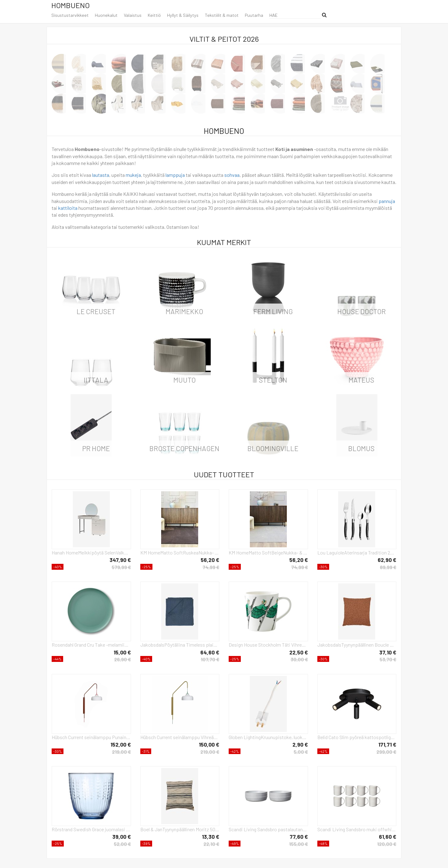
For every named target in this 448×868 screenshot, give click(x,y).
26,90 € (123, 659)
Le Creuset (96, 311)
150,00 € (209, 744)
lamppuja (175, 175)
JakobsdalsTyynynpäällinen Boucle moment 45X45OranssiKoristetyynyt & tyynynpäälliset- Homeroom (357, 645)
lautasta (101, 175)
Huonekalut (106, 15)
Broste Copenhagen (184, 448)
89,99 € (388, 567)
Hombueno (70, 5)
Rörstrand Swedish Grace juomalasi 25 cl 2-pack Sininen (91, 829)
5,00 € (301, 752)
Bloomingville (273, 448)
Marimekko (184, 311)
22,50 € (299, 652)
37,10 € (388, 652)
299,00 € (386, 752)
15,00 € (122, 652)
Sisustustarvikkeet (70, 15)
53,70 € (388, 659)
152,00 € (121, 744)
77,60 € (299, 837)
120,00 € (387, 844)
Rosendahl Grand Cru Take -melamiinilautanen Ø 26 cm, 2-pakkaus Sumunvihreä (91, 645)
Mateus (361, 380)
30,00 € (299, 659)
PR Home (96, 448)
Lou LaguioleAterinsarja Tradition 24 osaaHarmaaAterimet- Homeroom (357, 552)
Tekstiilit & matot (222, 15)
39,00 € (122, 837)
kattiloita (68, 208)
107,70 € (210, 659)
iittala (96, 380)
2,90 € (300, 744)
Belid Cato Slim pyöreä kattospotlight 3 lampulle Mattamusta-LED (357, 737)
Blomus (361, 448)
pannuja (387, 201)
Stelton (273, 380)
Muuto (184, 380)
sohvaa (232, 175)
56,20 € (210, 560)
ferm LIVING (273, 311)
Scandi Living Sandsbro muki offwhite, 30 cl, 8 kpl (357, 829)
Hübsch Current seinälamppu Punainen (91, 737)
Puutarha (254, 15)
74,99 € (211, 567)
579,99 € (121, 567)
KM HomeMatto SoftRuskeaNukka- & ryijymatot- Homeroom (180, 552)
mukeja (133, 175)
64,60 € (210, 652)
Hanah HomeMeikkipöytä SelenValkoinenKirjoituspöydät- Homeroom (91, 552)
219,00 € (121, 752)
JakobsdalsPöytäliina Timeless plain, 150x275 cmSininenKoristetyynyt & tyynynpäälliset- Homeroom (180, 645)
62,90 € (387, 560)
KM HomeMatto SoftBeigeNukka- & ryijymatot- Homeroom (268, 552)
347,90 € (120, 560)
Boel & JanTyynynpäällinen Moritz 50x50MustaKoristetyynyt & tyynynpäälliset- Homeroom (180, 829)
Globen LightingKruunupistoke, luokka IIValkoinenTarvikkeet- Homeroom (268, 737)
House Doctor (362, 311)
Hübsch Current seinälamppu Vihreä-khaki (180, 737)
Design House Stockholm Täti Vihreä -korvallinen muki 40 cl (268, 645)
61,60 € (388, 837)
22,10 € (211, 844)
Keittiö (154, 15)
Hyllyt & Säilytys (183, 15)
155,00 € (299, 844)
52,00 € (122, 844)
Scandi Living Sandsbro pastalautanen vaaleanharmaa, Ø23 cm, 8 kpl (268, 829)
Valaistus (133, 15)
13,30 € (211, 837)
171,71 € (387, 744)
